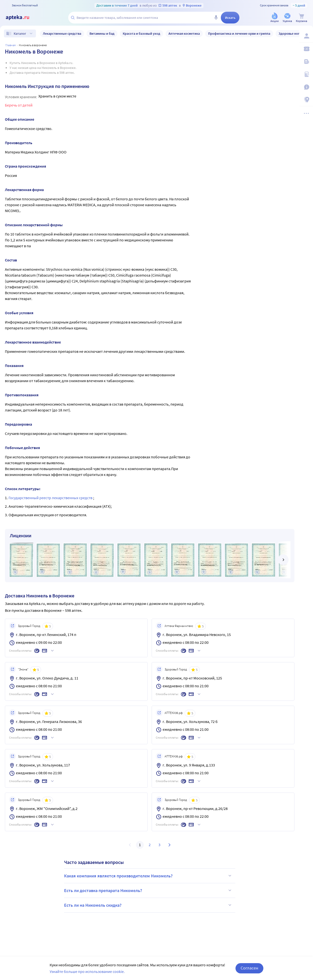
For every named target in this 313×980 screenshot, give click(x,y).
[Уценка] (287, 18)
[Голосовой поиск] (216, 18)
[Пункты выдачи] (306, 100)
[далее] (283, 560)
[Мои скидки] (306, 49)
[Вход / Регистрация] (306, 36)
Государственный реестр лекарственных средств (51, 498)
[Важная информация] (306, 87)
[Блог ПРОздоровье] (306, 62)
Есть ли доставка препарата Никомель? (148, 890)
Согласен (249, 968)
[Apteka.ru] (22, 18)
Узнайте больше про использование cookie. (87, 971)
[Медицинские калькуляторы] (306, 74)
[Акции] (275, 18)
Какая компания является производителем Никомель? (148, 876)
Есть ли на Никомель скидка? (148, 905)
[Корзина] (302, 18)
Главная (11, 45)
